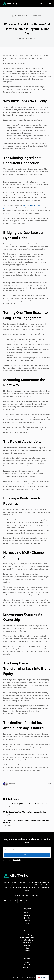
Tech (27, 923)
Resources (27, 967)
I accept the (13, 860)
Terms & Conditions (27, 938)
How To (27, 918)
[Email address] (27, 850)
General (21, 38)
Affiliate (27, 945)
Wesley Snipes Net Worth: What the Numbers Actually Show (25, 812)
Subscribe (27, 855)
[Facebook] (5, 901)
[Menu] (50, 3)
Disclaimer (27, 943)
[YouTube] (21, 901)
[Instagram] (16, 901)
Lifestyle (27, 921)
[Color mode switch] (41, 3)
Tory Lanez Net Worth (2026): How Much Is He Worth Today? (25, 804)
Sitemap (27, 951)
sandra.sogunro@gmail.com (29, 895)
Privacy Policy (17, 860)
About (27, 962)
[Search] (45, 4)
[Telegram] (26, 901)
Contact (27, 965)
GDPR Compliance (27, 940)
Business (27, 913)
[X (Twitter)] (10, 901)
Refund (27, 948)
